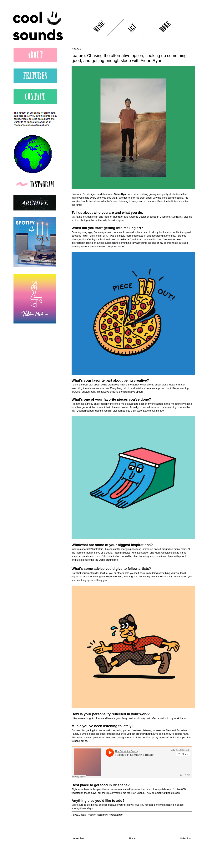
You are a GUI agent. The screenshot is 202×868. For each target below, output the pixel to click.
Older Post (186, 838)
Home (132, 838)
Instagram (102, 815)
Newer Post (78, 838)
